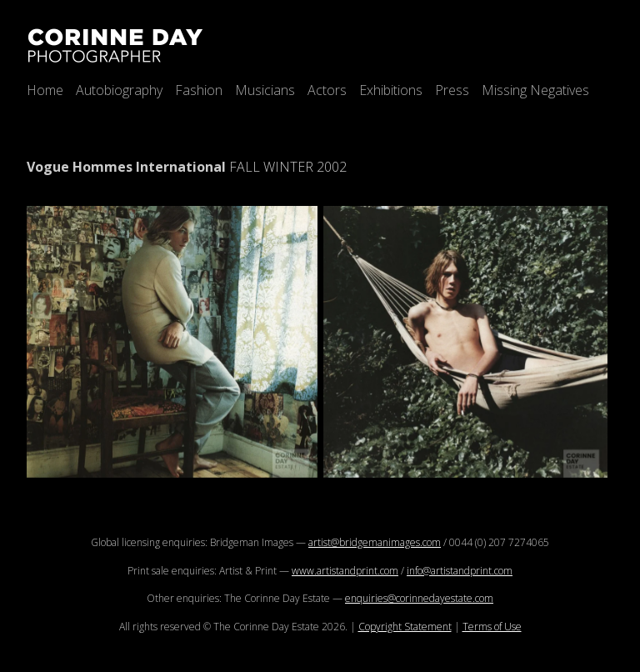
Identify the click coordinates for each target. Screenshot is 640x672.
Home (45, 90)
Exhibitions (391, 90)
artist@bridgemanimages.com (375, 542)
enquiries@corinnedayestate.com (419, 598)
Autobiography (119, 90)
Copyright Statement (405, 627)
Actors (327, 90)
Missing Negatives (535, 90)
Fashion (199, 90)
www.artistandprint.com (345, 571)
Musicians (265, 90)
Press (452, 90)
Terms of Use (492, 627)
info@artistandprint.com (460, 571)
